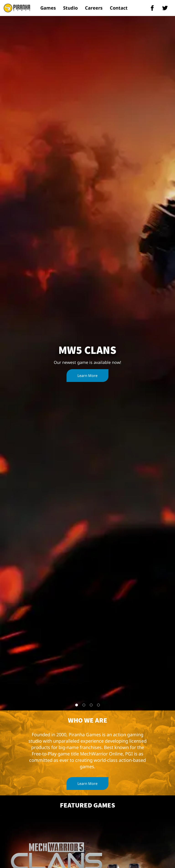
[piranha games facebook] (152, 8)
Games (48, 8)
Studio (70, 8)
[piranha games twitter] (165, 8)
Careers (94, 8)
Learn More (87, 376)
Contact (119, 8)
